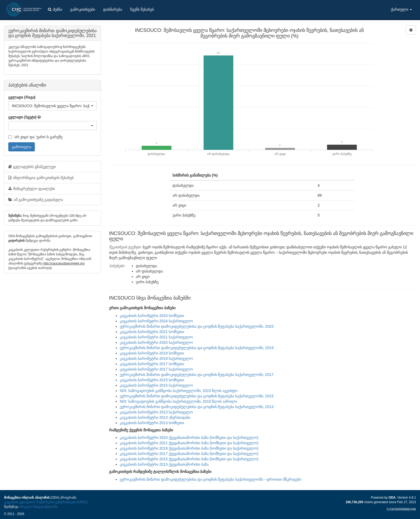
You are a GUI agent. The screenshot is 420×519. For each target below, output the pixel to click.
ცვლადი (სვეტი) (22, 117)
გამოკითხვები (83, 9)
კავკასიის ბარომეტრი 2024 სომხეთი (152, 316)
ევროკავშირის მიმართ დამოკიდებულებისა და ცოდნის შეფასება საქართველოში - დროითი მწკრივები (210, 479)
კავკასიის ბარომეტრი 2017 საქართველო (156, 369)
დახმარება (113, 9)
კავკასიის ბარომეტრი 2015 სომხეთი (152, 380)
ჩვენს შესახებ (142, 9)
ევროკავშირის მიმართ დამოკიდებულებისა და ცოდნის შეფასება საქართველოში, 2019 (197, 348)
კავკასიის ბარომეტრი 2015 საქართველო (156, 385)
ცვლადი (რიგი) (22, 97)
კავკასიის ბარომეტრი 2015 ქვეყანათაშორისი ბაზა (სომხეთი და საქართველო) (189, 459)
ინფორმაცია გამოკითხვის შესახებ (41, 178)
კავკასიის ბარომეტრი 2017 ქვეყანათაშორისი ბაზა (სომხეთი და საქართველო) (189, 454)
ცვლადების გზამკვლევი (32, 167)
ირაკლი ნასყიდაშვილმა (38, 507)
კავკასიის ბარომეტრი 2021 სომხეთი (152, 332)
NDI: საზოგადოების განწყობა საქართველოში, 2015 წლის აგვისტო (179, 391)
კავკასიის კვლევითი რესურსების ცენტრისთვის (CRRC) (46, 502)
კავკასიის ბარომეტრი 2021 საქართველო (156, 337)
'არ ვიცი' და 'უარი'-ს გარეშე (35, 137)
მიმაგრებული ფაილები (32, 189)
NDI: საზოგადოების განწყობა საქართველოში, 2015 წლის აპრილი (178, 401)
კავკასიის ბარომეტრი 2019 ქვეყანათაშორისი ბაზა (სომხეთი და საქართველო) (189, 448)
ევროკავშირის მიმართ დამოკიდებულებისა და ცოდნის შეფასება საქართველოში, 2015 (197, 396)
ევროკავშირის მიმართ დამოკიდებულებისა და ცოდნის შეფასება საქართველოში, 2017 (197, 375)
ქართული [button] (401, 9)
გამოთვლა (22, 147)
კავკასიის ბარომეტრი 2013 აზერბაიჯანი (155, 417)
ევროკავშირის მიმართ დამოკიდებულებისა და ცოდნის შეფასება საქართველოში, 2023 (197, 326)
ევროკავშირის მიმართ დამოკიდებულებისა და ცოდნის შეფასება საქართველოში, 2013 (197, 407)
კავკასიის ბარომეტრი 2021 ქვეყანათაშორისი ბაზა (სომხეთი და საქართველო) (189, 443)
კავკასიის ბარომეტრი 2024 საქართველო (156, 321)
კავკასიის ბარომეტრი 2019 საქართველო (156, 359)
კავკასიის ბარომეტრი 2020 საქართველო (156, 342)
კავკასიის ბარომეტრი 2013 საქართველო (156, 412)
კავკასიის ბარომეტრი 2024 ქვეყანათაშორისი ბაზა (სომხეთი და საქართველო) (189, 438)
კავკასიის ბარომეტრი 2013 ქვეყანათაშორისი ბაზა (164, 464)
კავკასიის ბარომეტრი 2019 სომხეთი (152, 353)
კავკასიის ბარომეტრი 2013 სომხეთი (152, 423)
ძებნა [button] (55, 9)
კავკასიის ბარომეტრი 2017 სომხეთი (152, 364)
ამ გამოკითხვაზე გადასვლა (36, 200)
